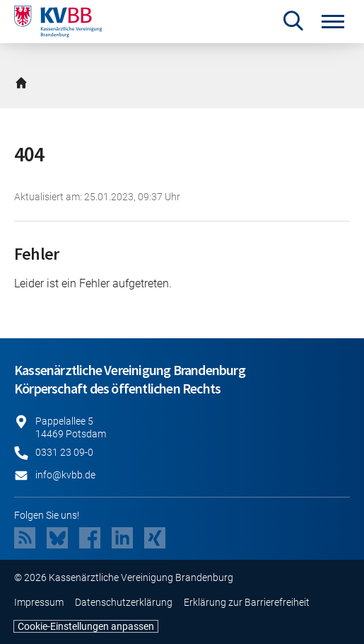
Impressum (39, 602)
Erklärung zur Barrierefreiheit (247, 602)
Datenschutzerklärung (124, 602)
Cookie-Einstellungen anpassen (86, 626)
